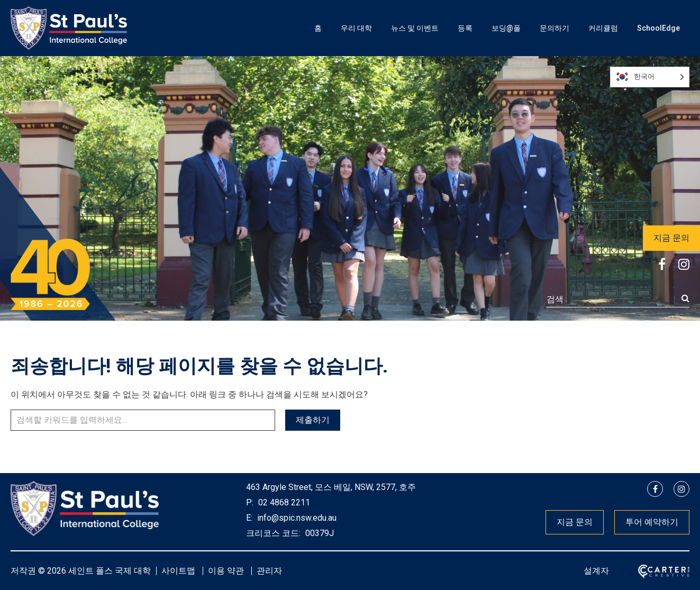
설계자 (596, 571)
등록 (465, 28)
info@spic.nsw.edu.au (296, 518)
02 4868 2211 (283, 502)
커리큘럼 (603, 28)
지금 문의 (671, 238)
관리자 (269, 571)
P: (250, 502)
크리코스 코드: (273, 533)
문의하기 (554, 28)
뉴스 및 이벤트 (415, 28)
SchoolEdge (658, 28)
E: (249, 518)
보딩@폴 (506, 28)
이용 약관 (226, 571)
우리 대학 (356, 28)
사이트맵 (178, 571)
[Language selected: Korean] (650, 77)
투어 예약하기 (652, 522)
